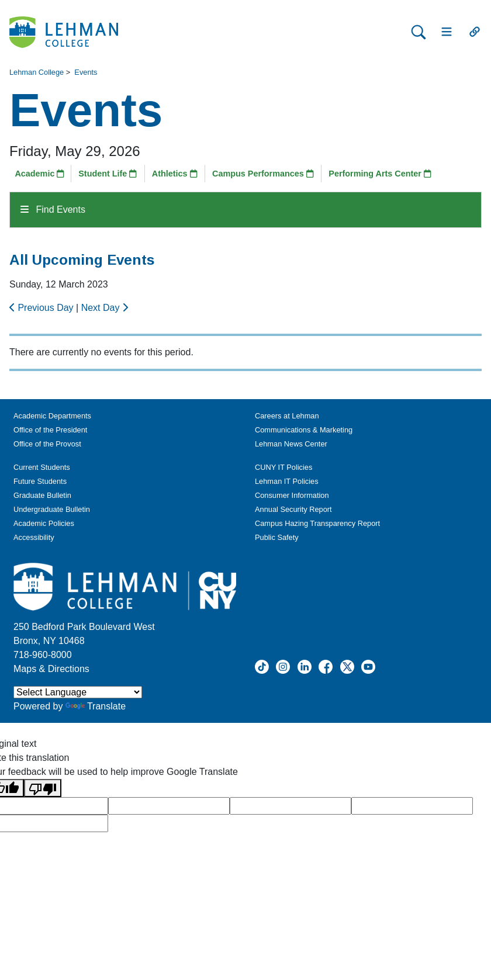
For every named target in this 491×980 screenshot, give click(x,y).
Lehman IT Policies (287, 481)
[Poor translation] (43, 788)
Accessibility (34, 537)
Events (86, 72)
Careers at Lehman (287, 416)
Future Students (40, 481)
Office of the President (50, 430)
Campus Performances (263, 174)
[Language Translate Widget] (78, 692)
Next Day (105, 308)
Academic (39, 174)
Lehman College (37, 72)
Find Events (53, 209)
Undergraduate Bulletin (52, 509)
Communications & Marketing (304, 430)
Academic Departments (52, 416)
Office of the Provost (47, 444)
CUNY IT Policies (283, 467)
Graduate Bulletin (42, 495)
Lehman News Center (291, 444)
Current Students (42, 467)
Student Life (108, 174)
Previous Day (43, 308)
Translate (96, 706)
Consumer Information (292, 495)
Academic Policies (44, 523)
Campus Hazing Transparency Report (317, 523)
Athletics (175, 174)
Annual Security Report (293, 509)
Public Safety (277, 537)
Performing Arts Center (380, 174)
